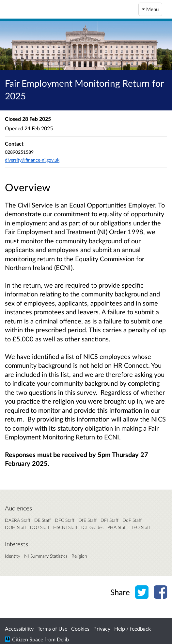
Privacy (102, 629)
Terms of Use (52, 629)
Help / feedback (133, 629)
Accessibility (19, 629)
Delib (63, 639)
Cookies (80, 629)
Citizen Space (28, 639)
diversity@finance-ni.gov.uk (32, 160)
